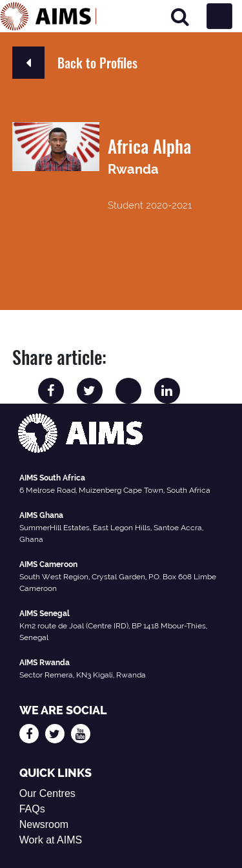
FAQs (32, 809)
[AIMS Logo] (48, 16)
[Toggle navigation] (219, 16)
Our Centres (47, 793)
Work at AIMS (51, 840)
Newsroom (44, 824)
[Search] (180, 16)
